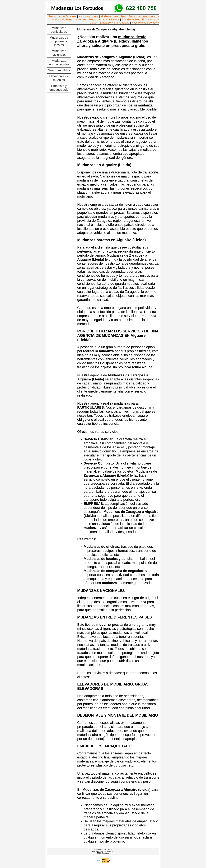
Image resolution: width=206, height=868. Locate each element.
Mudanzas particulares (114, 16)
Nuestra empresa (89, 16)
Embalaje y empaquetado (115, 23)
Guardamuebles (131, 19)
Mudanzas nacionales (74, 19)
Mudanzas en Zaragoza (63, 16)
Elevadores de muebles (59, 78)
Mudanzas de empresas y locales (59, 41)
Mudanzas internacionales (104, 19)
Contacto (154, 23)
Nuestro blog (139, 23)
